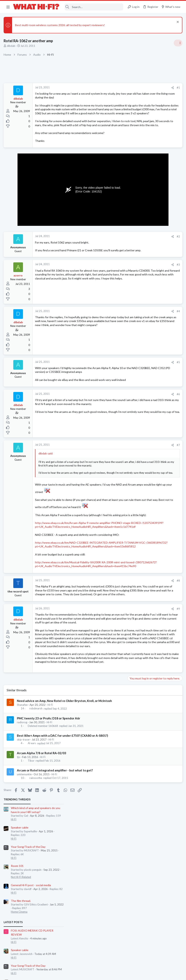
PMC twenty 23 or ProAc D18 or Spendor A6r (49, 836)
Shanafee (23, 822)
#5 (114, 390)
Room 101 (135, 152)
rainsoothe (36, 895)
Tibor (31, 878)
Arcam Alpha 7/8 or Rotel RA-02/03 (42, 871)
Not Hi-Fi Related (139, 163)
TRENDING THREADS (135, 85)
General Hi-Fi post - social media (149, 171)
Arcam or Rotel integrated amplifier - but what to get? (55, 888)
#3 (114, 292)
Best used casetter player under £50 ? (153, 286)
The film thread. (139, 186)
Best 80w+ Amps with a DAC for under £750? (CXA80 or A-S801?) (63, 853)
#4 (114, 339)
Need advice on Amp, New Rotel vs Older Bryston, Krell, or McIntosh (65, 818)
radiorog (22, 840)
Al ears (32, 861)
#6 (114, 430)
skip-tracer (24, 857)
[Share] (108, 88)
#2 (114, 260)
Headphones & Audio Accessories (149, 294)
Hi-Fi (51, 822)
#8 (114, 659)
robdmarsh (36, 826)
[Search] (94, 7)
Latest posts (131, 208)
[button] (8, 7)
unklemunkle (25, 892)
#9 (114, 695)
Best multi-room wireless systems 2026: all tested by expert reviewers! (60, 25)
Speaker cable (138, 113)
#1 (114, 88)
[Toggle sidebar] (178, 43)
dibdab (11, 46)
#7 (114, 481)
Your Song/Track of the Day (146, 132)
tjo (19, 875)
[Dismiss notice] (177, 22)
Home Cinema (137, 197)
